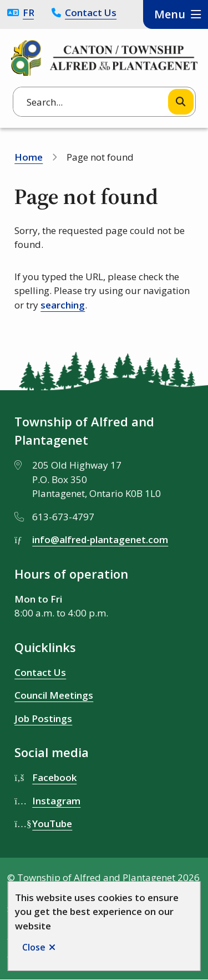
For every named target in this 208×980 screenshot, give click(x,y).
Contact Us (91, 13)
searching (63, 305)
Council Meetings (54, 695)
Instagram (56, 801)
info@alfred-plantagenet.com (100, 539)
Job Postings (43, 718)
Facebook (54, 777)
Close (34, 947)
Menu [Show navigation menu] (170, 14)
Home (29, 157)
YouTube (52, 824)
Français (28, 13)
